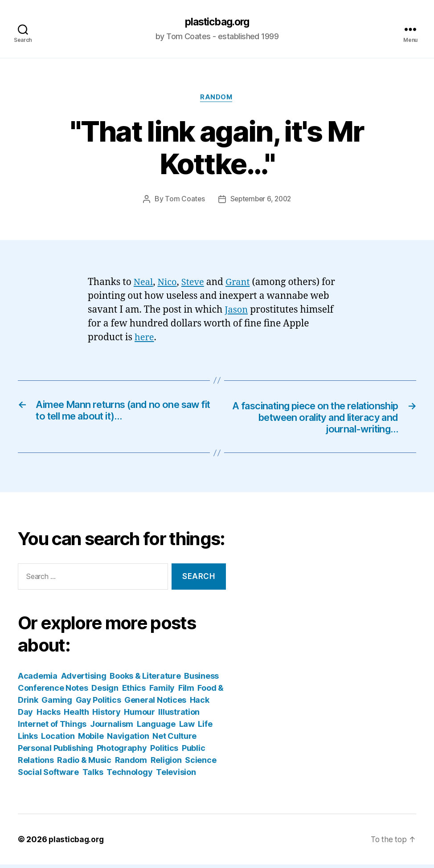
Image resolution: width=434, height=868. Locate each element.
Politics (164, 752)
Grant (241, 283)
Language (156, 727)
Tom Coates (183, 200)
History (106, 715)
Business (201, 679)
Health (76, 715)
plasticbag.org (217, 22)
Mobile (91, 740)
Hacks (49, 715)
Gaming (57, 703)
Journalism (112, 727)
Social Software (48, 776)
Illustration (179, 715)
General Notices (155, 703)
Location (58, 740)
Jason (237, 311)
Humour (139, 715)
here (145, 338)
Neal (144, 283)
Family (162, 691)
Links (28, 740)
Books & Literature (145, 679)
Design (105, 691)
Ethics (134, 691)
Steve (195, 283)
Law (187, 727)
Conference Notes (53, 691)
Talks (93, 776)
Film (186, 691)
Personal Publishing (55, 752)
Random (217, 98)
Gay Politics (98, 703)
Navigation (128, 740)
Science (201, 764)
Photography (122, 752)
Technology (129, 776)
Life (205, 727)
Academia (38, 679)
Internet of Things (52, 727)
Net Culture (174, 740)
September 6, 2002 (261, 200)
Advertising (84, 679)
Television (176, 776)
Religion (166, 764)
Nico (169, 283)
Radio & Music (84, 764)
